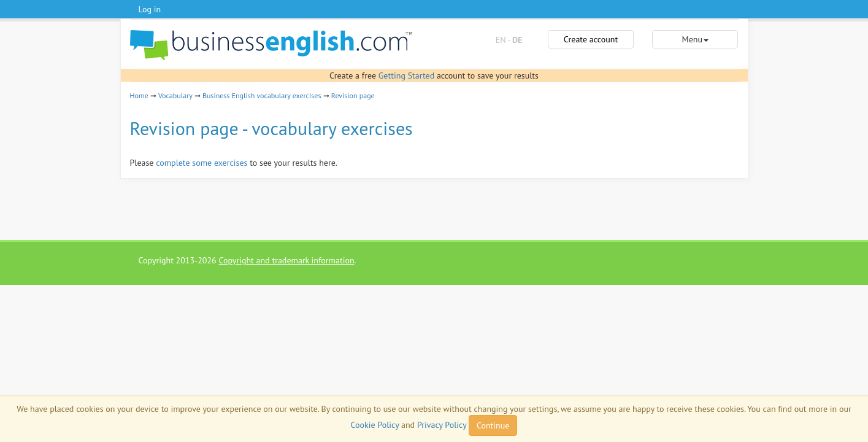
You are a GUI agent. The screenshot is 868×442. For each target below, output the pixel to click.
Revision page (353, 95)
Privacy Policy (442, 425)
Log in (150, 9)
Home (139, 95)
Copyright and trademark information (286, 260)
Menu (695, 39)
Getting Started (406, 76)
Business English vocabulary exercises (262, 95)
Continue (493, 425)
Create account (591, 39)
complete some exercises (202, 163)
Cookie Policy (375, 425)
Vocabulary (175, 95)
